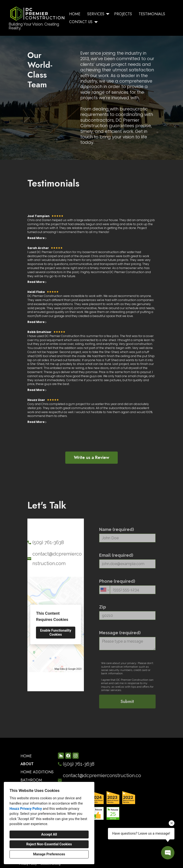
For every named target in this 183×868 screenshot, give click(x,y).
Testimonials (152, 14)
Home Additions (37, 772)
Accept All (49, 834)
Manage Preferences (49, 854)
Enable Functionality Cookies (56, 633)
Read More (37, 238)
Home (75, 14)
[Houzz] (61, 756)
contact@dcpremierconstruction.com (57, 559)
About (27, 764)
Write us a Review (91, 457)
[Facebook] (68, 756)
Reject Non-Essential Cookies (49, 844)
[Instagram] (75, 756)
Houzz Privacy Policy (26, 809)
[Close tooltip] (172, 823)
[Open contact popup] (168, 853)
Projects (123, 14)
